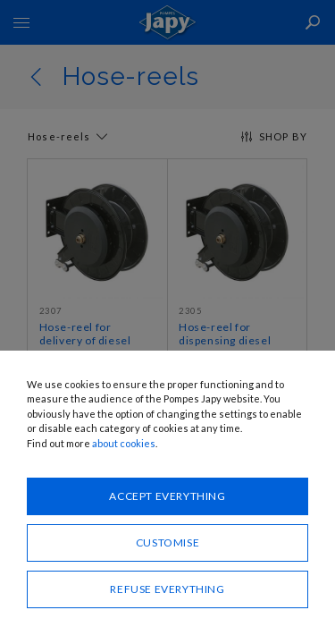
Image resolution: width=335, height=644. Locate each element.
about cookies (124, 443)
